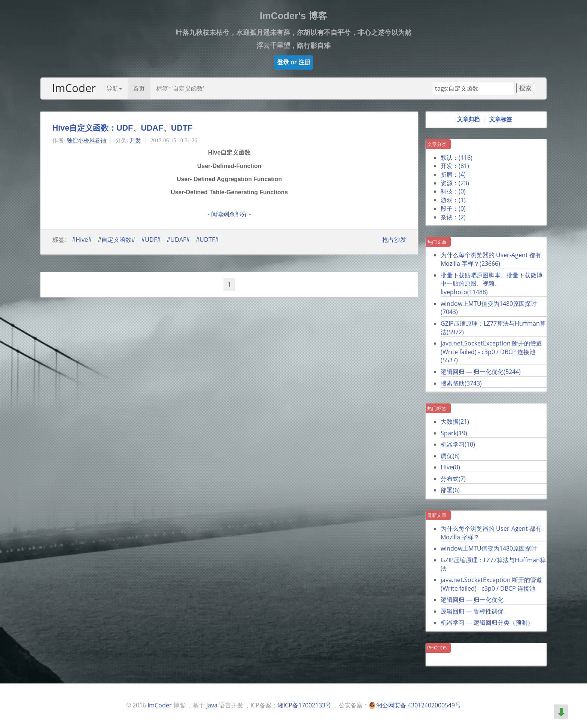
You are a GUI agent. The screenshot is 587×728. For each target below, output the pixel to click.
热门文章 (437, 242)
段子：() (453, 208)
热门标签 (437, 408)
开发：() (455, 166)
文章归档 (468, 119)
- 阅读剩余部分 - (229, 214)
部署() (450, 490)
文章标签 (501, 119)
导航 (114, 88)
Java (212, 705)
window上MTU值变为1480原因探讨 (489, 548)
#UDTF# (207, 240)
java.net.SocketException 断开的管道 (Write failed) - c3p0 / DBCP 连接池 (491, 584)
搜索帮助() (461, 383)
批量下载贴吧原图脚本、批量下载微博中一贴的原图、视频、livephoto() (492, 284)
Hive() (450, 467)
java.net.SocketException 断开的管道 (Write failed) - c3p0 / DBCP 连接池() (491, 352)
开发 (135, 140)
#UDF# (151, 240)
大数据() (455, 421)
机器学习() (458, 444)
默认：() (457, 158)
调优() (450, 456)
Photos (437, 648)
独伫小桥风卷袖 (86, 140)
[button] (294, 63)
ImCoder (74, 88)
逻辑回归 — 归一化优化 (472, 600)
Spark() (454, 433)
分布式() (453, 479)
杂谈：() (453, 217)
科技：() (453, 191)
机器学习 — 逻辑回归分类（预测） (487, 622)
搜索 (525, 88)
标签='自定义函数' (180, 88)
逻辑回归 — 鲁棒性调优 (472, 611)
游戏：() (453, 200)
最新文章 (437, 515)
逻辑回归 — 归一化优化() (481, 372)
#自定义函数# (116, 240)
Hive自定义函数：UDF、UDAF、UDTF (122, 128)
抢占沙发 (394, 240)
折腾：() (453, 174)
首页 (139, 88)
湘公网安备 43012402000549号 (419, 705)
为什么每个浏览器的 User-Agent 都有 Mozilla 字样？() (491, 259)
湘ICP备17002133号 (304, 705)
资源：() (455, 183)
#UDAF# (178, 240)
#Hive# (82, 240)
